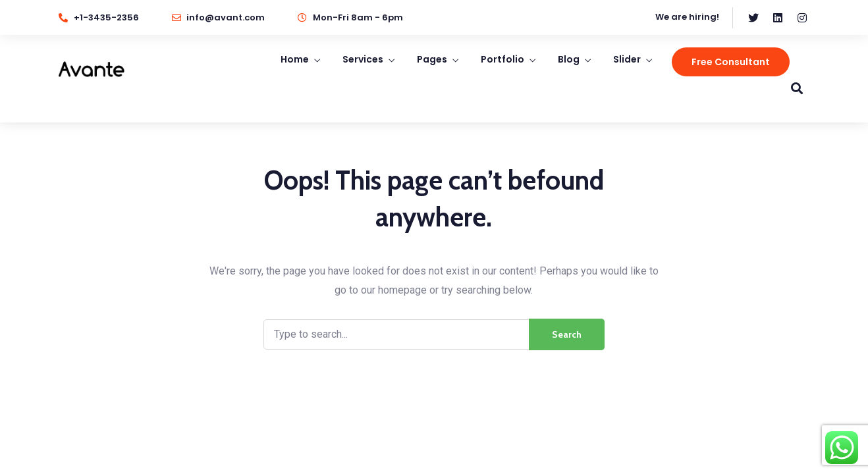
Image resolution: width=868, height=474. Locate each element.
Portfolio (502, 59)
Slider (627, 59)
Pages (432, 59)
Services (363, 59)
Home (295, 59)
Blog (569, 59)
